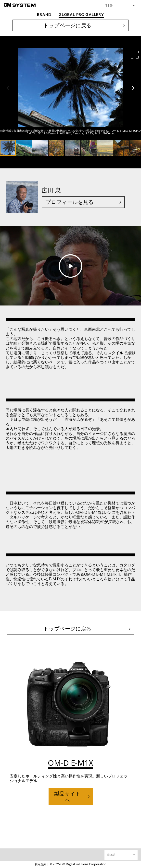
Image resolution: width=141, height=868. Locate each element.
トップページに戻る (67, 25)
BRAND (44, 14)
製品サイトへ (67, 797)
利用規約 (40, 864)
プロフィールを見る (70, 202)
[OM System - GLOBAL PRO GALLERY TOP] (20, 5)
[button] (135, 55)
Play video (70, 266)
